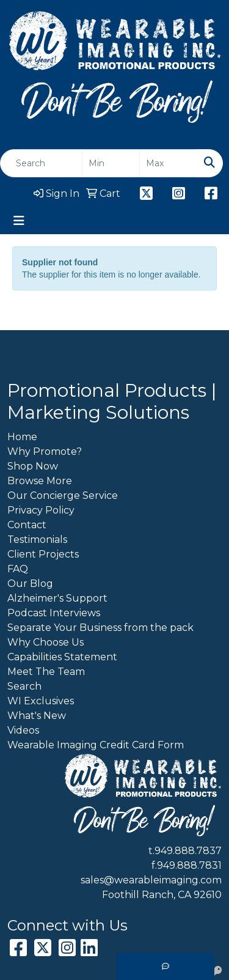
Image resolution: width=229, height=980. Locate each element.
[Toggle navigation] (19, 221)
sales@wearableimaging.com (151, 880)
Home (22, 437)
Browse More (40, 481)
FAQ (18, 569)
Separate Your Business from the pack (100, 628)
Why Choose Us (45, 642)
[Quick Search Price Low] (111, 163)
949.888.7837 (188, 851)
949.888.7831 (189, 865)
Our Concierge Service (63, 496)
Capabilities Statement (62, 657)
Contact (27, 525)
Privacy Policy (41, 510)
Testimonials (37, 540)
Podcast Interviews (54, 613)
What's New (37, 716)
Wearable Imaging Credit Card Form (96, 745)
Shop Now (33, 466)
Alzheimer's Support (57, 598)
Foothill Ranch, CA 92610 (162, 895)
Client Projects (43, 554)
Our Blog (30, 584)
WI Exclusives (41, 701)
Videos (23, 730)
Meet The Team (46, 672)
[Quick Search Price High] (168, 163)
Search (24, 686)
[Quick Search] (41, 163)
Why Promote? (45, 451)
